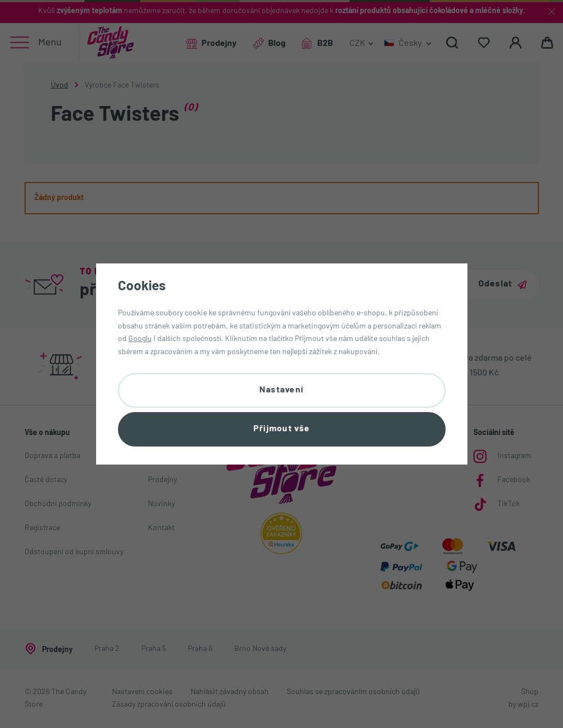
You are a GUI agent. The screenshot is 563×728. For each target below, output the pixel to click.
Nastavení (282, 390)
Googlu (140, 339)
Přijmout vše (281, 429)
